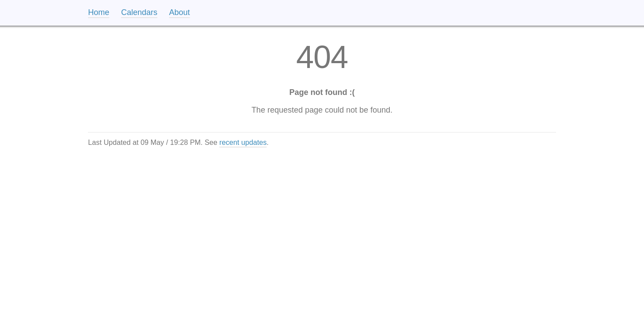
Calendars (139, 12)
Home (99, 12)
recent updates (243, 142)
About (180, 12)
